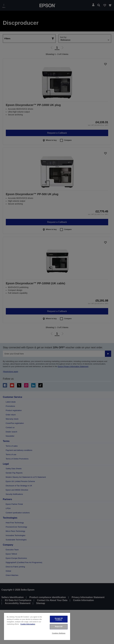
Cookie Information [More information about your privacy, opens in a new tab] (28, 624)
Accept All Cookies (59, 619)
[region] (37, 626)
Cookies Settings (59, 633)
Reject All (59, 627)
